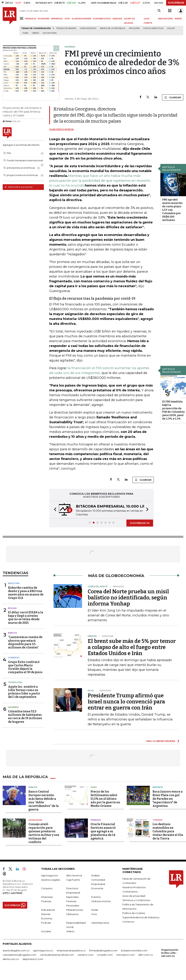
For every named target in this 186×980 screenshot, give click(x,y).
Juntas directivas (153, 28)
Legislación (35, 820)
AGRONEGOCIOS (102, 19)
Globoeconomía (101, 901)
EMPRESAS (57, 19)
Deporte (158, 787)
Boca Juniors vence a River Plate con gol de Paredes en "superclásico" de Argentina (168, 799)
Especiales (72, 897)
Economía (97, 888)
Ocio (94, 914)
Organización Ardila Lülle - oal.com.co (170, 953)
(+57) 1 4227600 (12, 893)
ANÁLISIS (117, 19)
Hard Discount (88, 28)
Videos (70, 931)
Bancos (13, 633)
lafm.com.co (146, 955)
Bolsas (12, 608)
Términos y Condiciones (136, 900)
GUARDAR (173, 97)
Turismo (158, 820)
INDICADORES (166, 19)
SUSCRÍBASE (176, 3)
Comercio (14, 658)
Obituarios (72, 914)
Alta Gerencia (74, 875)
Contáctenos (130, 892)
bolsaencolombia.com (134, 950)
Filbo (25, 33)
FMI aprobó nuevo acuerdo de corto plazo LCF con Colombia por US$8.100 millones (172, 210)
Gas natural (50, 33)
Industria (14, 583)
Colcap (171, 28)
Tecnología (15, 682)
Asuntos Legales (51, 880)
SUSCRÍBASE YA (140, 523)
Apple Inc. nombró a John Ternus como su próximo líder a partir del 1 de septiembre (24, 692)
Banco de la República (113, 28)
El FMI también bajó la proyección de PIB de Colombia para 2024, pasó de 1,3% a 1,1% (173, 410)
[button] (54, 510)
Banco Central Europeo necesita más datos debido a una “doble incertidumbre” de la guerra (44, 801)
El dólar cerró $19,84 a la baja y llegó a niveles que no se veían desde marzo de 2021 (26, 618)
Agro (94, 787)
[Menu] (22, 18)
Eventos (96, 897)
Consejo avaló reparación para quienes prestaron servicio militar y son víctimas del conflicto (44, 833)
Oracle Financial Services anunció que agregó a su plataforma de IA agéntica (103, 831)
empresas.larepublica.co (71, 950)
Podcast (46, 923)
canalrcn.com (85, 955)
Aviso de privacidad (134, 896)
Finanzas (96, 820)
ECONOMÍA (44, 19)
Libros (35, 33)
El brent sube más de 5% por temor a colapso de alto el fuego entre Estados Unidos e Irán (132, 647)
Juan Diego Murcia (61, 129)
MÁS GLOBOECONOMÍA (161, 741)
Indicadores (48, 910)
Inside (95, 910)
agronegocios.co (43, 950)
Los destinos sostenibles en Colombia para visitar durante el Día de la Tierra (168, 831)
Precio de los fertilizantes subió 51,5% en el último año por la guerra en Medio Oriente (105, 799)
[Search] (159, 11)
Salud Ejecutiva (100, 923)
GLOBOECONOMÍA (81, 19)
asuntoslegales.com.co (16, 950)
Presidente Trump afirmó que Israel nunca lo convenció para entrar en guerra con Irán (126, 702)
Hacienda (13, 707)
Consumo (47, 888)
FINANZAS (31, 19)
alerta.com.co (11, 959)
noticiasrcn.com (125, 955)
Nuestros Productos (134, 887)
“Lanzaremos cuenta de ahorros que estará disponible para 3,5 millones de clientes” (25, 642)
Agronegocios (49, 875)
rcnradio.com (105, 955)
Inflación (134, 28)
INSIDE (178, 19)
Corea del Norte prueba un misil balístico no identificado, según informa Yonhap (128, 598)
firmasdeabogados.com (103, 950)
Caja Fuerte (73, 880)
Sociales (46, 931)
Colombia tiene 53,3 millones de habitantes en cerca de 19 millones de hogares (25, 717)
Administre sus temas (18, 187)
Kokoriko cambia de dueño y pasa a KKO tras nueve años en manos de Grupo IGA (26, 593)
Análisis (95, 875)
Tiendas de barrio (66, 28)
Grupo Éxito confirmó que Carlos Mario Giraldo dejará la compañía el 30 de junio (25, 667)
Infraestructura (75, 910)
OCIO (67, 19)
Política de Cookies (134, 913)
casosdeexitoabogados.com (20, 955)
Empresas (47, 897)
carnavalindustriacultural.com (57, 955)
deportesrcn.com (33, 959)
